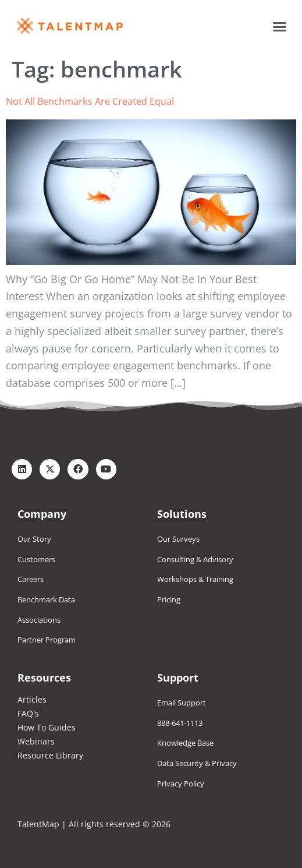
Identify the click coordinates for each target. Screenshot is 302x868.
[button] (280, 26)
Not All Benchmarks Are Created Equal (90, 101)
